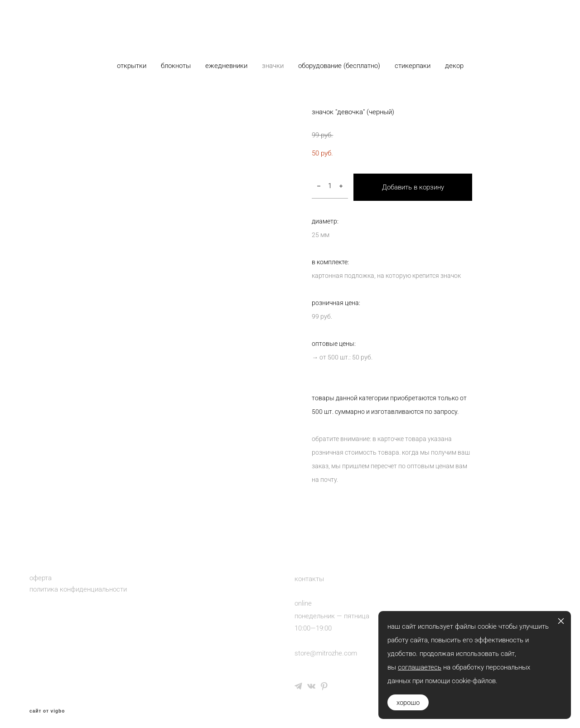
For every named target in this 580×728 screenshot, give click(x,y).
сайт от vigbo (47, 707)
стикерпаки (413, 66)
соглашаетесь (420, 667)
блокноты (176, 66)
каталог (120, 92)
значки (273, 66)
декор (454, 66)
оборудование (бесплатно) (339, 66)
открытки (132, 66)
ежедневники (226, 66)
